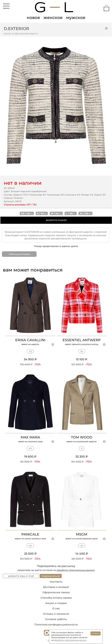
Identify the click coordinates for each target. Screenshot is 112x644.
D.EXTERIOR (16, 29)
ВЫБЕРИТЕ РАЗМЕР (56, 220)
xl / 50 (85, 213)
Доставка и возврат (56, 587)
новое (33, 18)
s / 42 (42, 213)
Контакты (56, 582)
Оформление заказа (56, 592)
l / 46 (71, 213)
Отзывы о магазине (56, 614)
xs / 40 (27, 213)
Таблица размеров (19, 254)
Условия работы (56, 619)
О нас (56, 608)
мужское (76, 18)
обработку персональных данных (76, 570)
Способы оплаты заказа (56, 598)
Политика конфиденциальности (56, 625)
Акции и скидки (56, 603)
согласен (96, 633)
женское (53, 18)
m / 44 (56, 213)
